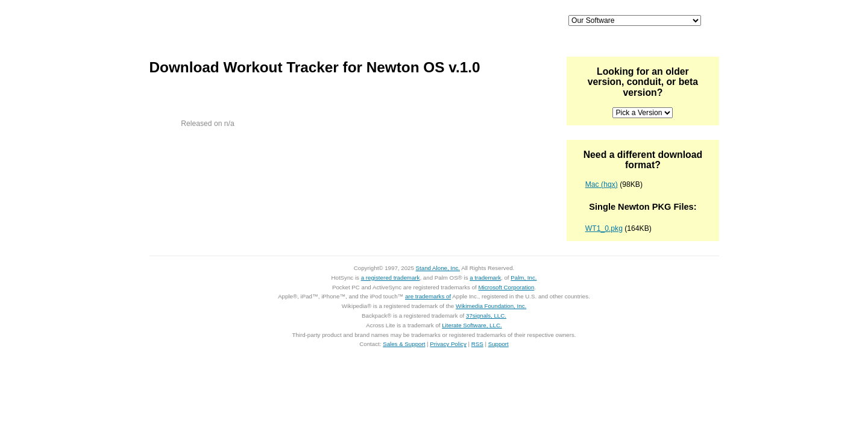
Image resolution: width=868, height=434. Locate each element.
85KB (245, 112)
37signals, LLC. (486, 316)
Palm (458, 21)
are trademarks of (428, 296)
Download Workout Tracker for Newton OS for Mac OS (208, 103)
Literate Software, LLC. (472, 325)
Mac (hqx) (602, 184)
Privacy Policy (448, 344)
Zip (181, 112)
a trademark (485, 278)
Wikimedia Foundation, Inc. (491, 306)
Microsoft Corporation (506, 287)
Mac (397, 21)
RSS (477, 344)
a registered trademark (391, 278)
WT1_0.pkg (604, 228)
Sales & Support (404, 344)
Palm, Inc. (524, 278)
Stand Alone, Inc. (438, 268)
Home (234, 21)
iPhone (335, 21)
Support (520, 21)
